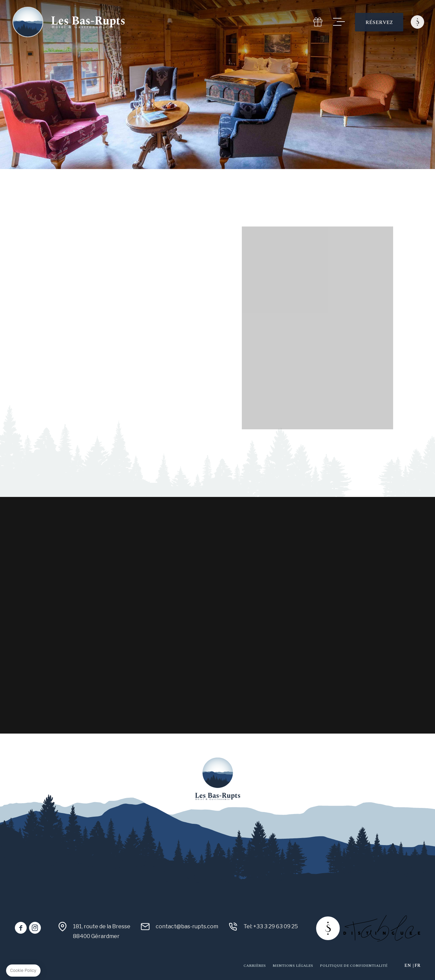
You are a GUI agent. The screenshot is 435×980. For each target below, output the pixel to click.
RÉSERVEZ (379, 22)
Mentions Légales (293, 966)
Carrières (255, 966)
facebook (21, 928)
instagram (35, 928)
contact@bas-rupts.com (187, 926)
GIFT (318, 22)
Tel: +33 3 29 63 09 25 (271, 926)
